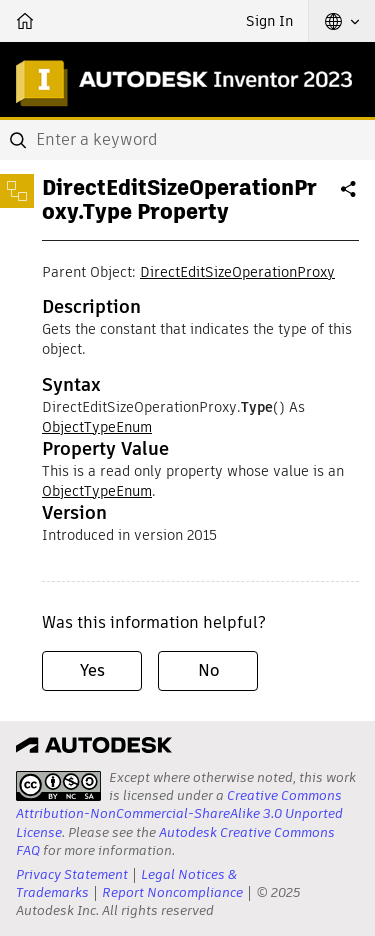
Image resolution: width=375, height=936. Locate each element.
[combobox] (187, 140)
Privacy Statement (72, 874)
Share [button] (350, 197)
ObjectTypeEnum (97, 427)
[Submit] (20, 140)
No (208, 670)
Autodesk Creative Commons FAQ (175, 841)
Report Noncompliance (172, 892)
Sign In (269, 21)
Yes (92, 670)
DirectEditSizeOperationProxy (237, 272)
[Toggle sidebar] (17, 191)
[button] (342, 21)
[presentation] (58, 786)
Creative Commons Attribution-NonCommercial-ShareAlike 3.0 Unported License (179, 813)
